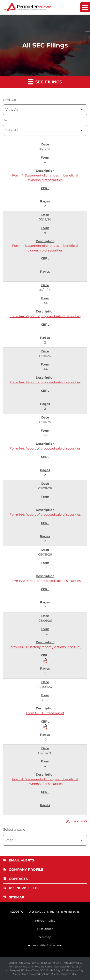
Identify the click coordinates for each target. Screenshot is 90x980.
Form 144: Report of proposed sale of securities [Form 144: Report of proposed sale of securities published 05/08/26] (45, 515)
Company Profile (23, 870)
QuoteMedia (54, 963)
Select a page (14, 830)
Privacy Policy (45, 921)
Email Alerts (19, 860)
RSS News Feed (20, 888)
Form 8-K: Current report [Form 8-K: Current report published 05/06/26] (45, 713)
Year (6, 120)
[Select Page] (45, 840)
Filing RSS (76, 821)
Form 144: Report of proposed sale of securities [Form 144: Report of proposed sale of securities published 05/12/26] (45, 316)
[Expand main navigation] (85, 7)
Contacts (15, 879)
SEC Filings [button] (45, 82)
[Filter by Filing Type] (45, 110)
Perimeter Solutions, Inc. (37, 912)
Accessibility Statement (45, 945)
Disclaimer (45, 929)
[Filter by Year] (45, 130)
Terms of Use (69, 974)
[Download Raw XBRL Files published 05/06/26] (45, 660)
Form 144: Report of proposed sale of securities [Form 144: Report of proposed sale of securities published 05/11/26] (45, 382)
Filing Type (10, 100)
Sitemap (14, 897)
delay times (67, 967)
